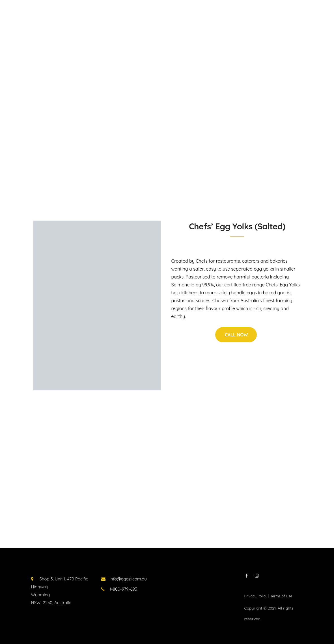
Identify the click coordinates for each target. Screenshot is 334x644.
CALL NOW (236, 335)
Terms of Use (281, 596)
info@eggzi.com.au (128, 579)
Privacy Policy (256, 596)
